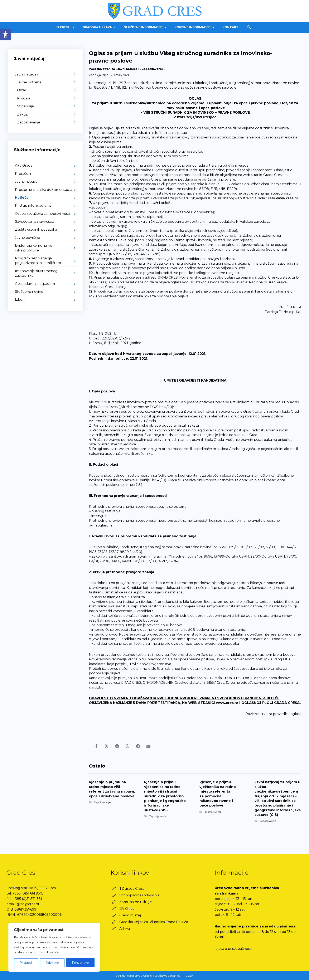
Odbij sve (52, 963)
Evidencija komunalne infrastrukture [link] (34, 248)
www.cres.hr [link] (287, 198)
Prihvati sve (80, 963)
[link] (5, 35)
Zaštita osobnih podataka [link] (36, 229)
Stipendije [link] (25, 106)
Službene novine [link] (29, 292)
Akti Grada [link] (24, 165)
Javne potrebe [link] (29, 82)
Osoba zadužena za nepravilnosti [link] (42, 214)
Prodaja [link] (24, 98)
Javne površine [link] (28, 238)
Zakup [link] (23, 114)
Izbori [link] (20, 300)
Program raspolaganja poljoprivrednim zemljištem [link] (38, 261)
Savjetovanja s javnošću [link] (35, 222)
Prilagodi (26, 963)
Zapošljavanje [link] (152, 69)
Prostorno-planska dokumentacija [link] (44, 190)
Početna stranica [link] (102, 69)
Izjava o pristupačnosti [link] (233, 949)
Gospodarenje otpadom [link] (35, 284)
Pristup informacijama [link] (33, 205)
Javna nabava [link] (26, 182)
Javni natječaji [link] (128, 69)
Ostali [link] (22, 90)
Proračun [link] (23, 174)
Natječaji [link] (23, 198)
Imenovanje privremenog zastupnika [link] (36, 273)
